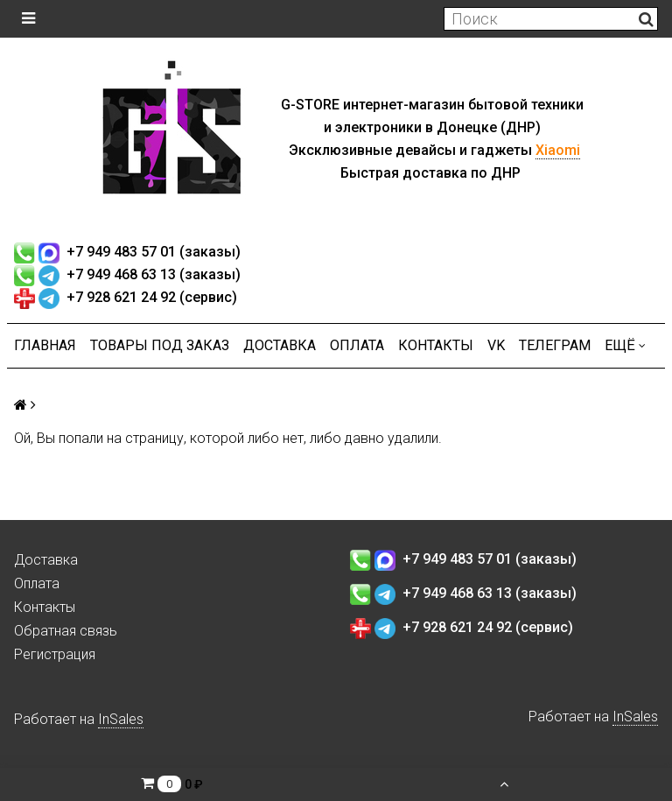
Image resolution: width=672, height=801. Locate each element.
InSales (121, 719)
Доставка (280, 345)
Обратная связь (66, 631)
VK (496, 345)
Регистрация (55, 654)
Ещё (625, 345)
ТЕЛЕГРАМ (555, 345)
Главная (45, 345)
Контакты (436, 345)
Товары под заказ (160, 345)
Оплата (357, 345)
